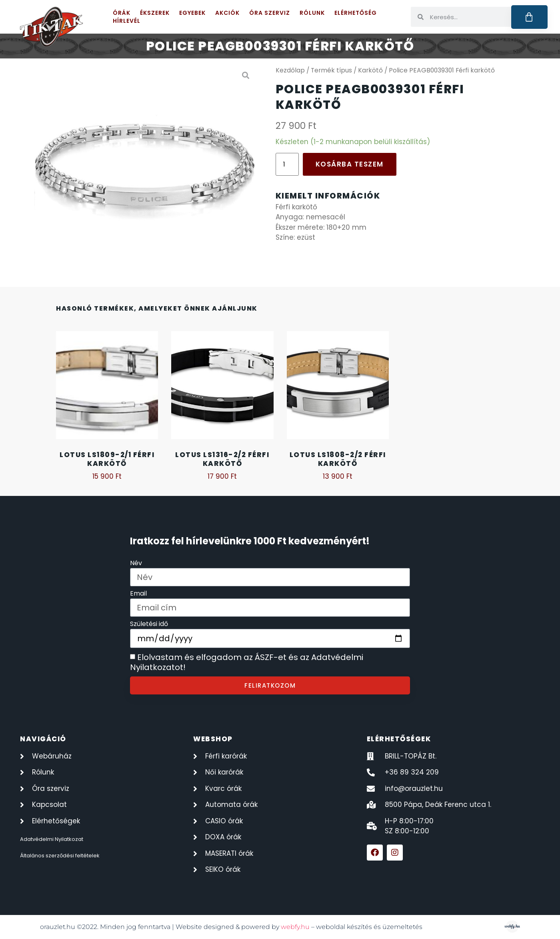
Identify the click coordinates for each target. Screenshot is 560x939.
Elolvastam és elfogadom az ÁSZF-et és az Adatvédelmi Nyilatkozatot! (247, 662)
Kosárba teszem (350, 164)
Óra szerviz (270, 13)
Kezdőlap (290, 70)
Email (138, 594)
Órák (122, 13)
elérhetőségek (399, 739)
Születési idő (149, 625)
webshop (213, 739)
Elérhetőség (356, 13)
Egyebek (192, 13)
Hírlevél (127, 21)
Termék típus (331, 70)
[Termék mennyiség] (287, 164)
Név (136, 564)
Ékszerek (155, 13)
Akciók (227, 13)
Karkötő (370, 70)
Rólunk (312, 13)
